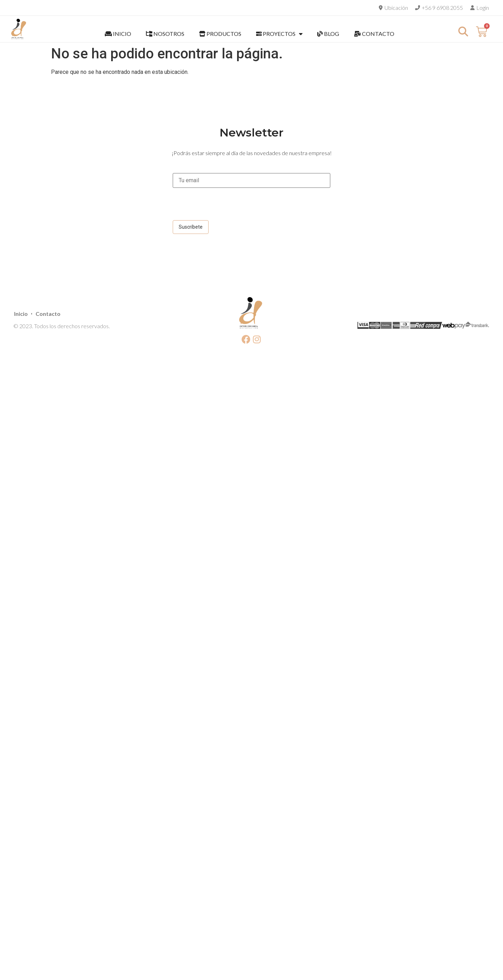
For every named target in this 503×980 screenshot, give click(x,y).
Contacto (48, 314)
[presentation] (226, 206)
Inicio (21, 314)
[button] (463, 31)
